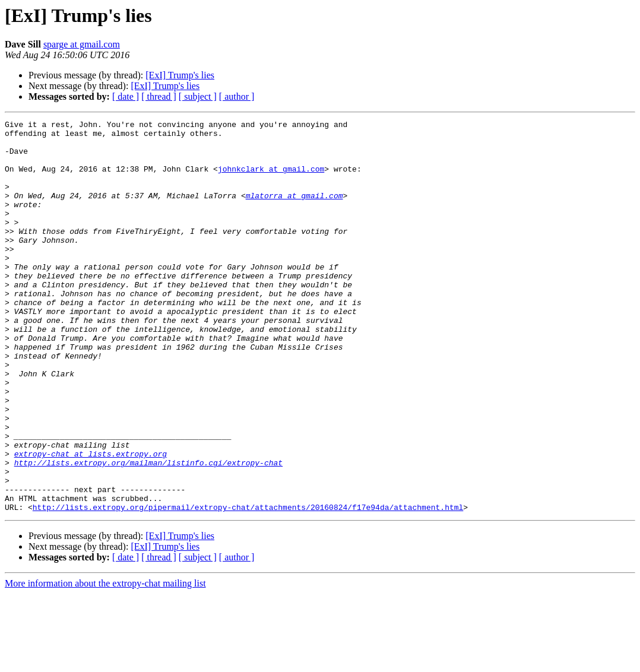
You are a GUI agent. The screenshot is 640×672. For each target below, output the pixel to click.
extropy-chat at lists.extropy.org (91, 521)
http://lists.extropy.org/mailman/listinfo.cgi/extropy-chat (148, 532)
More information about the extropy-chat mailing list (105, 662)
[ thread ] (159, 96)
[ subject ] (198, 96)
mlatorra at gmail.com (294, 211)
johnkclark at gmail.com (271, 179)
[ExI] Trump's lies (180, 75)
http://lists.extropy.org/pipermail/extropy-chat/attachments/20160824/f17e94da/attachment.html (248, 585)
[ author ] (237, 96)
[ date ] (126, 96)
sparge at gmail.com (82, 44)
